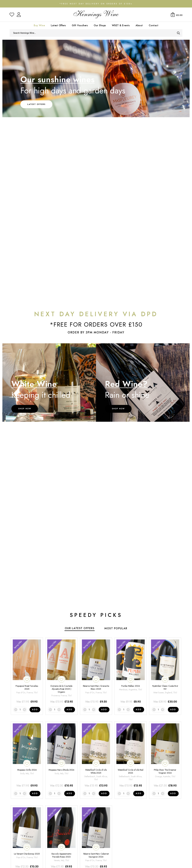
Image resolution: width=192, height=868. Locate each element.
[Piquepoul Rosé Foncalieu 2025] (27, 672)
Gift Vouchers (80, 25)
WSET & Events (121, 25)
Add (35, 709)
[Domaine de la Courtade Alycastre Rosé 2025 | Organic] (61, 672)
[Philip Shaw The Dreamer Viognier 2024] (165, 756)
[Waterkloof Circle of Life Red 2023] (130, 756)
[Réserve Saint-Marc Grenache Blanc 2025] (96, 672)
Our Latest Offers (80, 628)
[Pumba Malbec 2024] (130, 672)
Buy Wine (39, 25)
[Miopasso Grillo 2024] (27, 756)
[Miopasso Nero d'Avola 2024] (61, 756)
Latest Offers (58, 25)
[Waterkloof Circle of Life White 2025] (96, 756)
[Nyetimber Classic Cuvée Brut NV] (165, 672)
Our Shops (100, 25)
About (139, 25)
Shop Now (25, 409)
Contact (154, 25)
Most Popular (116, 628)
